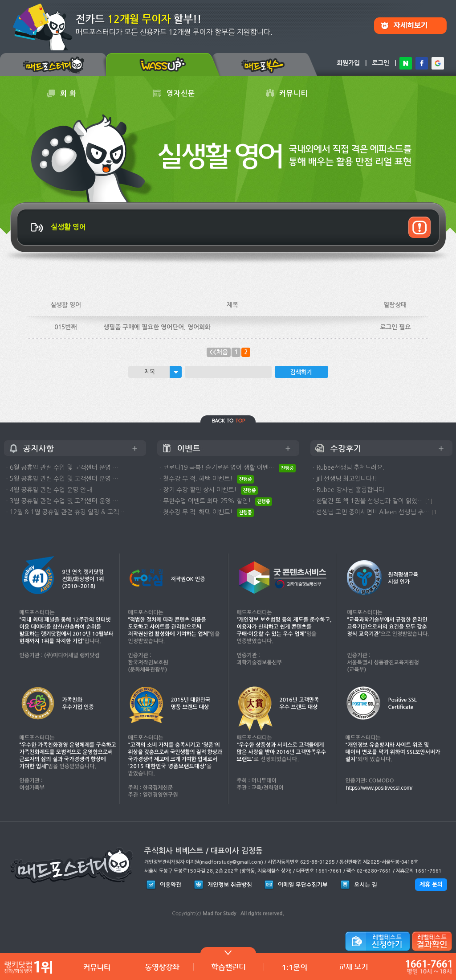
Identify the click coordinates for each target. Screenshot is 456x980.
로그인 (381, 63)
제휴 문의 (431, 884)
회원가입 (348, 63)
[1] (429, 501)
